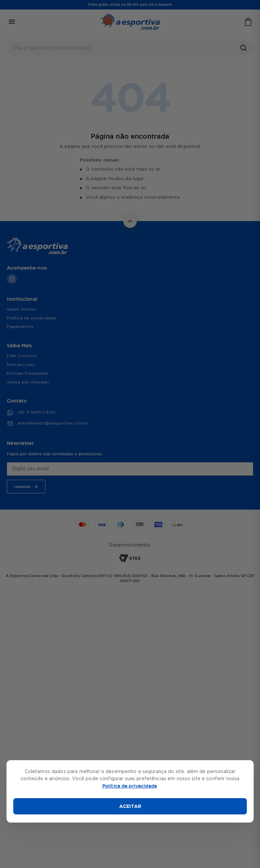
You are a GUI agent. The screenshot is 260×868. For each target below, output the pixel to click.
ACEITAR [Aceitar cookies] (130, 806)
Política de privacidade (129, 786)
